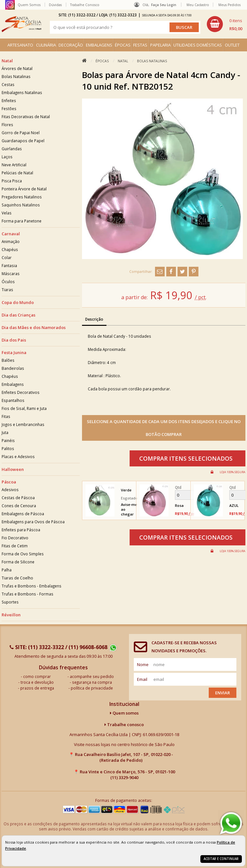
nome (143, 664)
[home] (21, 24)
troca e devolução (37, 682)
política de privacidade (92, 688)
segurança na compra (92, 682)
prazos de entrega (37, 688)
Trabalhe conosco (124, 725)
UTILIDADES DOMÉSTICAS (198, 45)
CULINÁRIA (46, 45)
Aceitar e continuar (221, 859)
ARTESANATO (20, 45)
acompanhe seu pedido (92, 676)
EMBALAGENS (99, 45)
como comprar (37, 676)
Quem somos (124, 713)
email (142, 679)
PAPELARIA (160, 45)
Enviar (223, 693)
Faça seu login (164, 5)
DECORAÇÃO (71, 45)
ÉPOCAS (123, 45)
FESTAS (140, 45)
